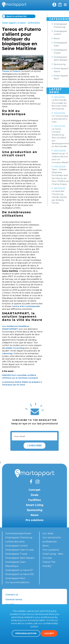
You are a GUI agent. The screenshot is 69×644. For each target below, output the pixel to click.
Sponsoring (34, 510)
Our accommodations (17, 582)
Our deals (48, 533)
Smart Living (35, 505)
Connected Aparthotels (18, 533)
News (34, 515)
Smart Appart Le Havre (14, 23)
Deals (35, 495)
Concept (34, 490)
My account (54, 5)
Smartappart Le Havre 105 (19, 574)
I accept (49, 633)
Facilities (35, 500)
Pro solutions (34, 520)
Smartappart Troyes (16, 554)
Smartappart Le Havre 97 (19, 570)
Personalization (26, 633)
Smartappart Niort (15, 578)
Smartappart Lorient (16, 546)
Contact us (12, 595)
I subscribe (34, 446)
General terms (14, 599)
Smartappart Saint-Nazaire (20, 558)
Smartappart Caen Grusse (19, 550)
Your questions (51, 550)
